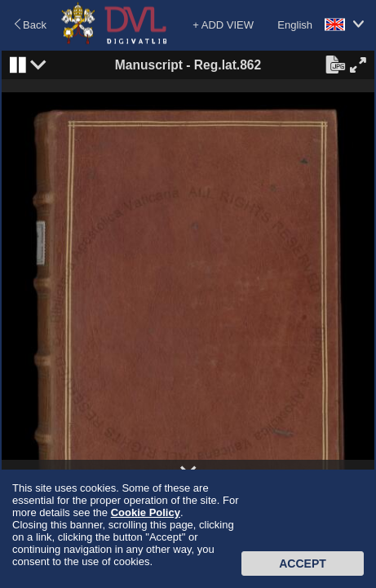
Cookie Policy (146, 512)
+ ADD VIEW (223, 25)
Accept (303, 563)
